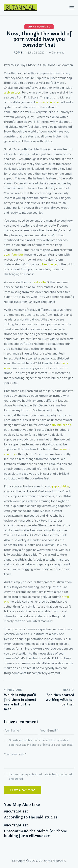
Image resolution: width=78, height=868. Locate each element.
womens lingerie (47, 102)
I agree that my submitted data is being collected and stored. (40, 777)
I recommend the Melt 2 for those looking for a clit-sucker (35, 834)
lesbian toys (12, 93)
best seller (50, 264)
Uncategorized (39, 27)
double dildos (61, 425)
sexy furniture (13, 255)
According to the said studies (31, 817)
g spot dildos (60, 486)
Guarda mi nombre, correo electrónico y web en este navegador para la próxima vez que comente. (41, 743)
